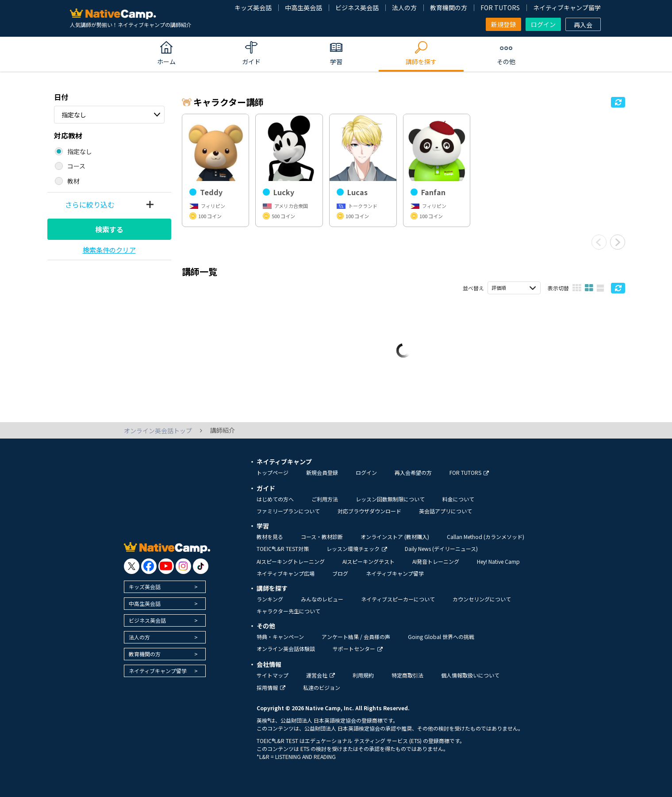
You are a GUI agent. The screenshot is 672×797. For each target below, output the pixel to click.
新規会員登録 (322, 472)
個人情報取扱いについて (470, 675)
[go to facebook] (149, 566)
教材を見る (270, 537)
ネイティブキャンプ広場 (286, 573)
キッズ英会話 (253, 8)
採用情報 (271, 687)
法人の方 (404, 8)
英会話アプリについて (445, 511)
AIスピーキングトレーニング (291, 561)
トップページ (273, 472)
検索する (109, 229)
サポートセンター (358, 649)
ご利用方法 (325, 499)
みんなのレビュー (322, 599)
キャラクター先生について (288, 611)
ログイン (543, 24)
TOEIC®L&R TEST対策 (283, 549)
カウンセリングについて (482, 599)
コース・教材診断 (322, 537)
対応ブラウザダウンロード (369, 511)
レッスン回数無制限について (390, 499)
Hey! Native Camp (498, 561)
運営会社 (321, 675)
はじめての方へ (275, 499)
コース (76, 166)
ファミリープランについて (288, 511)
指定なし (74, 115)
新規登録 (503, 24)
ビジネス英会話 (357, 8)
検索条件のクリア (109, 250)
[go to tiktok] (201, 566)
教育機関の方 (449, 8)
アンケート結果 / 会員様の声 (356, 637)
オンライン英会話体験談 (286, 649)
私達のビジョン (322, 687)
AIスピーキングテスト (369, 561)
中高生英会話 (303, 8)
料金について (458, 499)
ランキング (270, 599)
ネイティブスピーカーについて (398, 599)
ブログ (340, 573)
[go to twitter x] (132, 566)
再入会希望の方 (413, 472)
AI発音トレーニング (436, 561)
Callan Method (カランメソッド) (486, 537)
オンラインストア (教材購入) (395, 537)
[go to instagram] (183, 566)
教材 (73, 181)
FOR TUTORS (500, 8)
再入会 (583, 25)
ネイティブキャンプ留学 (567, 8)
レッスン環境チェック (357, 549)
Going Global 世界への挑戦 (441, 637)
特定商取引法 (407, 675)
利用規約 (363, 675)
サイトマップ (273, 675)
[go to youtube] (166, 566)
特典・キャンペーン (280, 637)
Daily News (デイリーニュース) (441, 549)
